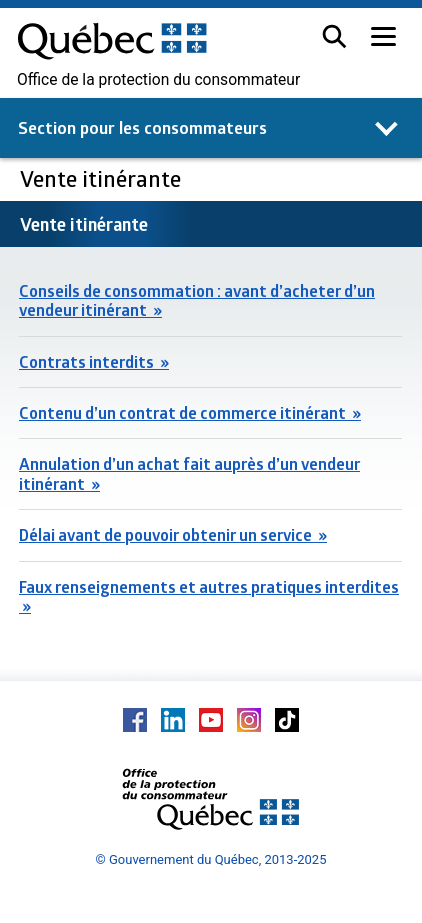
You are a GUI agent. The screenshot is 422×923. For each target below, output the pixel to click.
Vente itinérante (103, 178)
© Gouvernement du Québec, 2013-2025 (211, 859)
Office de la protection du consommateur (158, 80)
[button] (334, 36)
